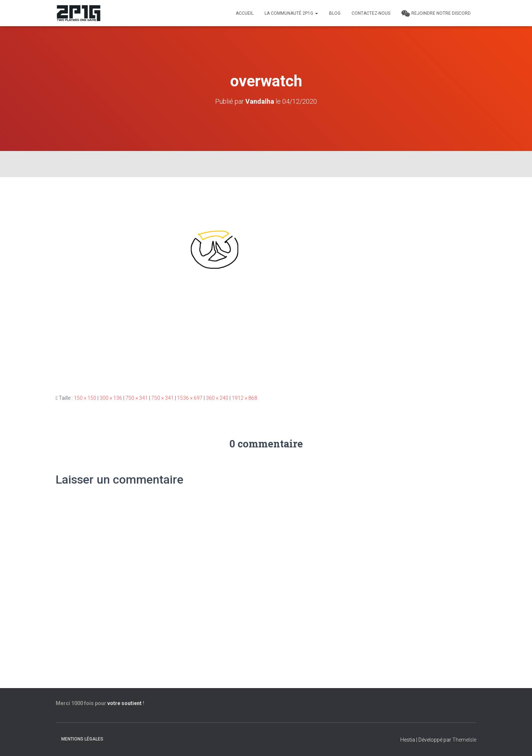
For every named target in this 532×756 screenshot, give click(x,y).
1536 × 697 (190, 398)
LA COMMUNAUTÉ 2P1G (291, 13)
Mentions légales (82, 739)
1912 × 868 (244, 398)
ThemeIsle (464, 740)
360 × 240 (217, 398)
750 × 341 (137, 398)
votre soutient (125, 703)
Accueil (245, 13)
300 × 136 (111, 398)
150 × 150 (85, 398)
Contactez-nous (371, 13)
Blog (335, 13)
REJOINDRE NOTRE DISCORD (436, 14)
